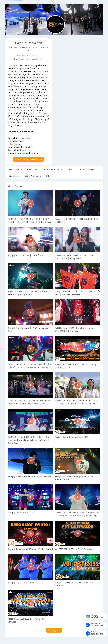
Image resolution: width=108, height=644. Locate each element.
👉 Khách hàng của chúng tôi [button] (29, 159)
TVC (71, 169)
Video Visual (15, 176)
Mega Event (33, 169)
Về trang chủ (54, 630)
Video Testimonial (33, 176)
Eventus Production (29, 43)
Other (49, 176)
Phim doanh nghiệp (54, 169)
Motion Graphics (86, 169)
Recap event (15, 169)
